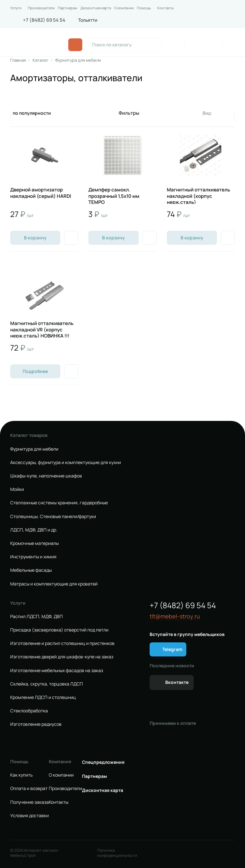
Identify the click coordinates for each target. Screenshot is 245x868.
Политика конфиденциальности (117, 853)
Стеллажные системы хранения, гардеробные (59, 503)
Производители (41, 8)
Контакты (165, 8)
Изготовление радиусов (36, 724)
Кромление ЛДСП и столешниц (43, 697)
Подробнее (35, 371)
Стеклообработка (29, 711)
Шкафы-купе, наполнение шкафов (46, 476)
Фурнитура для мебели (78, 60)
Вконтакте (177, 682)
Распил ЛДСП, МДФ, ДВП (37, 616)
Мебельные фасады (31, 570)
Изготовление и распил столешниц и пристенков (62, 643)
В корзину (35, 238)
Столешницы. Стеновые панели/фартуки (53, 516)
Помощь (144, 8)
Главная (18, 60)
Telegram (172, 649)
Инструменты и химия (33, 557)
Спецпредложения (103, 762)
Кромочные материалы (34, 543)
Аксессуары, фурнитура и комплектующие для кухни (66, 462)
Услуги (16, 8)
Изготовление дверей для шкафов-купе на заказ (62, 657)
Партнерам (67, 8)
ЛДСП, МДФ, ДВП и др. (34, 530)
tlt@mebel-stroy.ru (175, 616)
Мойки (17, 489)
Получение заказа (30, 802)
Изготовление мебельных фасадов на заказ (57, 670)
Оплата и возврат (29, 788)
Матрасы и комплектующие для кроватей (54, 584)
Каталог (41, 60)
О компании (124, 8)
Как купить (21, 775)
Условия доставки (30, 816)
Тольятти (88, 20)
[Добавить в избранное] (71, 238)
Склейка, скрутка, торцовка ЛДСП (47, 684)
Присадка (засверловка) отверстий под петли (59, 630)
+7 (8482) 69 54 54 (44, 20)
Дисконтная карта (96, 8)
